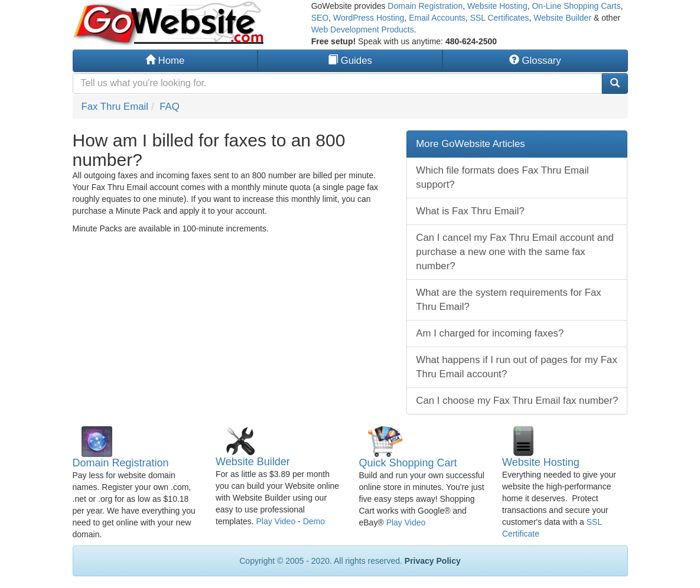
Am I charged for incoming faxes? (490, 333)
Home (165, 61)
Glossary (535, 61)
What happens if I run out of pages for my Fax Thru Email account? (516, 367)
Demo (314, 521)
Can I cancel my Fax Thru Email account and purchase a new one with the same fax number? (515, 252)
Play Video (276, 521)
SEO (320, 18)
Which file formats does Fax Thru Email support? (502, 177)
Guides (350, 61)
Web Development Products (363, 30)
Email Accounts (437, 18)
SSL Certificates (500, 18)
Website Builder (562, 18)
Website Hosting (497, 6)
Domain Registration (425, 6)
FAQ (170, 107)
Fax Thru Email (115, 107)
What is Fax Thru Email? (470, 211)
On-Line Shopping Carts (576, 6)
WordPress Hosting (369, 18)
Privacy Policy (433, 561)
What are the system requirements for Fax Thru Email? (508, 300)
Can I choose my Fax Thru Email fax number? (517, 401)
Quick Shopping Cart (408, 463)
